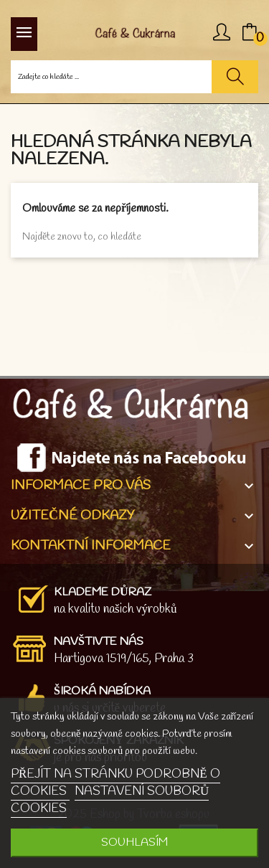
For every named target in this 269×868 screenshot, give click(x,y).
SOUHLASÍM (134, 843)
